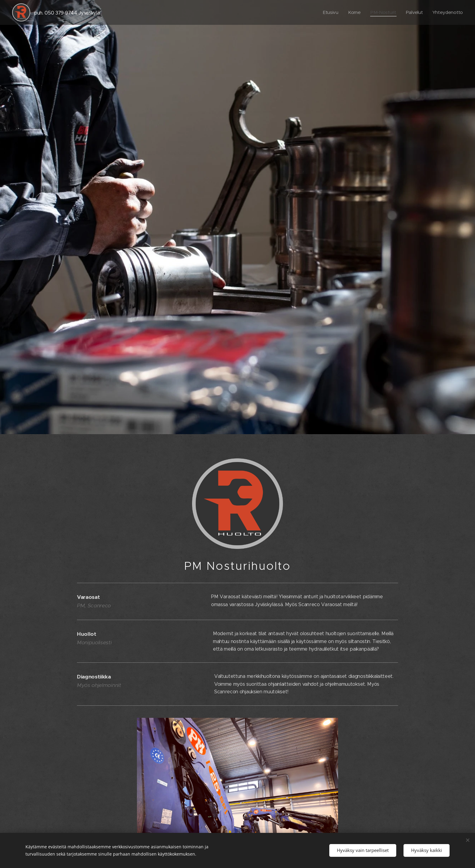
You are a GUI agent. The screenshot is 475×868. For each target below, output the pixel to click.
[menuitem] (329, 12)
